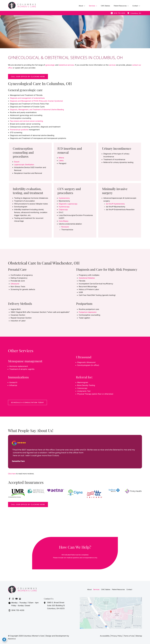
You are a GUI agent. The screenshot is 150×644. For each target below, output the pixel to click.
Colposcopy (64, 210)
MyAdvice (12, 639)
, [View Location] (136, 13)
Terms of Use (128, 636)
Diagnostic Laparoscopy (69, 204)
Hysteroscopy (64, 207)
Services (97, 589)
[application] (87, 6)
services (114, 65)
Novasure (65, 227)
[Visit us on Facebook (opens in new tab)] (10, 599)
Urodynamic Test (84, 391)
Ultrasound (15, 284)
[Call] (118, 13)
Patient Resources (118, 589)
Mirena (62, 158)
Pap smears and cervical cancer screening (27, 121)
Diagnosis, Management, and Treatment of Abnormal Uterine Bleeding (39, 110)
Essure (17, 162)
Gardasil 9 (13, 382)
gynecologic (51, 65)
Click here (12, 474)
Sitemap (139, 636)
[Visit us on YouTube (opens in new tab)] (16, 599)
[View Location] (128, 13)
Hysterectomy (65, 198)
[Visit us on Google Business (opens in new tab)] (20, 599)
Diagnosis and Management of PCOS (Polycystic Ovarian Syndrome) (38, 101)
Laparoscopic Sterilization (25, 165)
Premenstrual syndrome (20, 130)
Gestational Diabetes (87, 278)
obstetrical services (67, 65)
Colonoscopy (83, 388)
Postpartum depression (88, 312)
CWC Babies (106, 589)
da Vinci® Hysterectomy (116, 204)
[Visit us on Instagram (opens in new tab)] (13, 599)
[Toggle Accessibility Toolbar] (4, 640)
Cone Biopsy (64, 221)
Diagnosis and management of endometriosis (29, 98)
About (90, 589)
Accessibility (103, 636)
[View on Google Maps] (111, 613)
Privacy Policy (115, 636)
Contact (129, 589)
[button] (28, 77)
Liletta (61, 161)
